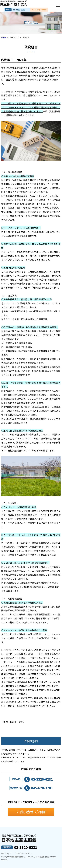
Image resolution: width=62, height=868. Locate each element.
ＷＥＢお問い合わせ (39, 10)
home (3, 37)
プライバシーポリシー (24, 854)
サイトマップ (6, 854)
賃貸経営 (31, 47)
